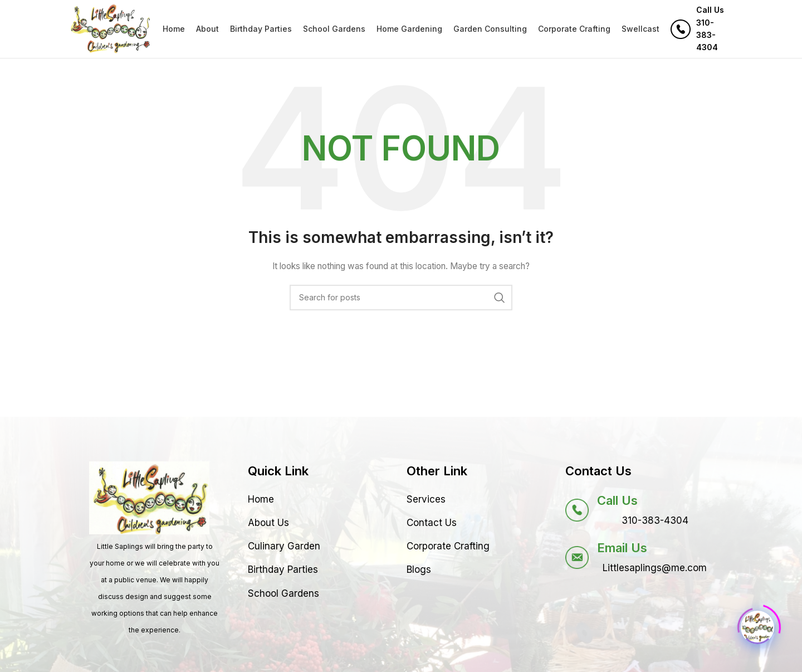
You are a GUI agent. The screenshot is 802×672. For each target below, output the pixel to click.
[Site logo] (110, 28)
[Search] (401, 298)
